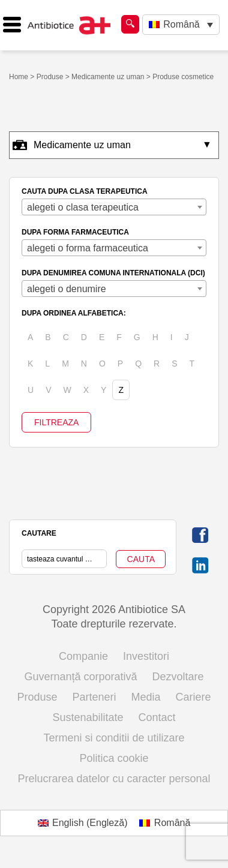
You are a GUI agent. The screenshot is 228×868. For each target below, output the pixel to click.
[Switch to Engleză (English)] (83, 823)
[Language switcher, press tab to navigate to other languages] (181, 25)
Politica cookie (114, 758)
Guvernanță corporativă (80, 677)
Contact (157, 717)
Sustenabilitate (88, 717)
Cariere (193, 697)
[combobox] (114, 207)
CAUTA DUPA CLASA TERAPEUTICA (85, 191)
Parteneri (94, 697)
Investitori (146, 656)
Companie (83, 656)
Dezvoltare (178, 677)
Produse (50, 77)
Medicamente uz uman (108, 77)
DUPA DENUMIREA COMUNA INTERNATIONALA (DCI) (113, 273)
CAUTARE (39, 533)
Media (146, 697)
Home (19, 77)
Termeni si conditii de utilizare (114, 738)
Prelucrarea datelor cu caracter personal (114, 779)
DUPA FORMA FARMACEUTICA (75, 232)
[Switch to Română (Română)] (165, 823)
